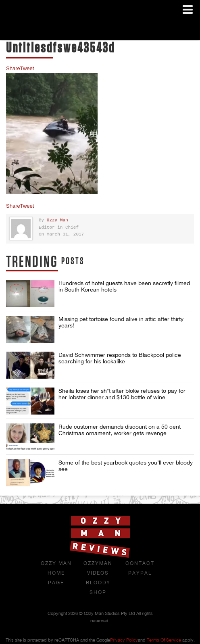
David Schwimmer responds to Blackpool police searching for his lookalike (120, 358)
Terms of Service (164, 640)
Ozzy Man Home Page (56, 573)
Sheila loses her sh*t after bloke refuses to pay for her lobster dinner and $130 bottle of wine (122, 394)
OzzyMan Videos (98, 568)
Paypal (140, 573)
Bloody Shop (98, 588)
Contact (140, 563)
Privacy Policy (124, 640)
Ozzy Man (57, 220)
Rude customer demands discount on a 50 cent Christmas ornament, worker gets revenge (120, 430)
